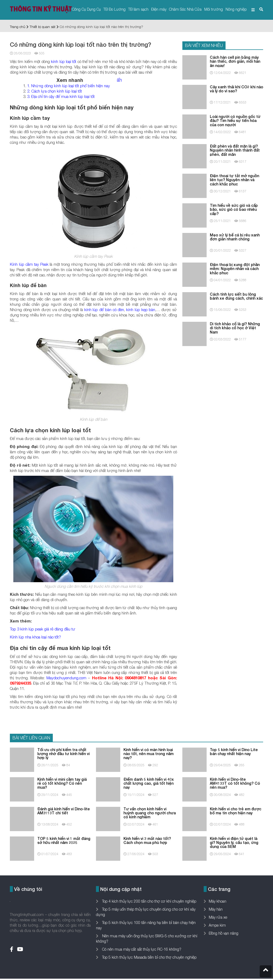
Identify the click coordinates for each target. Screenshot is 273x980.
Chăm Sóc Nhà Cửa (185, 9)
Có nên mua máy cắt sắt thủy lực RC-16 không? (141, 949)
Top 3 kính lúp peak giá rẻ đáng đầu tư (43, 629)
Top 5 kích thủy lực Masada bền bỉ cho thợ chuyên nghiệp (149, 957)
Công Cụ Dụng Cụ (86, 9)
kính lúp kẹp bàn (141, 310)
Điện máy (159, 9)
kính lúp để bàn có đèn (104, 310)
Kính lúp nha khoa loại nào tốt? (35, 637)
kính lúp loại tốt (64, 61)
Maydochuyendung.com (66, 678)
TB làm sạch (138, 9)
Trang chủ (18, 27)
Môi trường (214, 9)
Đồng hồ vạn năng (224, 933)
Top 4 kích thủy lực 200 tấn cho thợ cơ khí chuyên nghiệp (149, 901)
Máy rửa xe (218, 917)
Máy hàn (216, 909)
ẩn (119, 80)
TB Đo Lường (115, 9)
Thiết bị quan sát (43, 27)
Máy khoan (218, 901)
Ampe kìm (217, 925)
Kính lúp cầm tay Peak (29, 264)
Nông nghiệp (236, 9)
